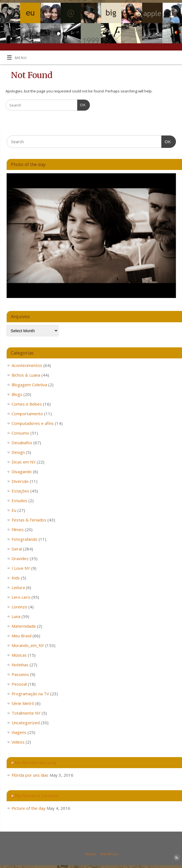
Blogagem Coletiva (29, 385)
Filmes (18, 529)
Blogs (17, 394)
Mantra (91, 854)
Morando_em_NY (28, 645)
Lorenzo (19, 607)
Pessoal (19, 684)
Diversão (20, 481)
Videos (18, 742)
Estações (20, 491)
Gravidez (20, 558)
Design (18, 452)
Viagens (19, 732)
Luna (16, 616)
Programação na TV (30, 694)
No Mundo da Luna (35, 762)
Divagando (22, 472)
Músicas (19, 655)
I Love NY (21, 568)
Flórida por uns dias (30, 775)
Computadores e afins (33, 423)
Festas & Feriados (29, 520)
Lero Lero (21, 597)
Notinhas (20, 665)
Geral (17, 549)
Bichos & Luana (26, 375)
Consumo (20, 433)
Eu (14, 510)
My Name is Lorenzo (37, 796)
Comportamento (27, 414)
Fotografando (25, 539)
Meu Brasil (22, 636)
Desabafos (22, 443)
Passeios (20, 674)
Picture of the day (29, 808)
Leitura (18, 587)
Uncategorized (26, 723)
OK (81, 104)
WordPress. (110, 854)
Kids (16, 578)
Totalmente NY (26, 713)
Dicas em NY (24, 462)
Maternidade (24, 626)
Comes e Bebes (27, 404)
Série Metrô (23, 703)
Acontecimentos (27, 365)
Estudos (19, 500)
